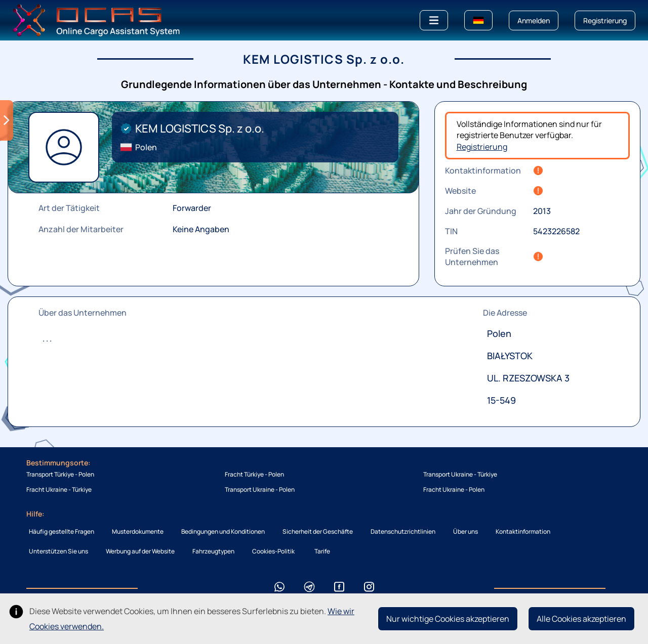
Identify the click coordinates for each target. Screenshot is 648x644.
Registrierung (482, 147)
